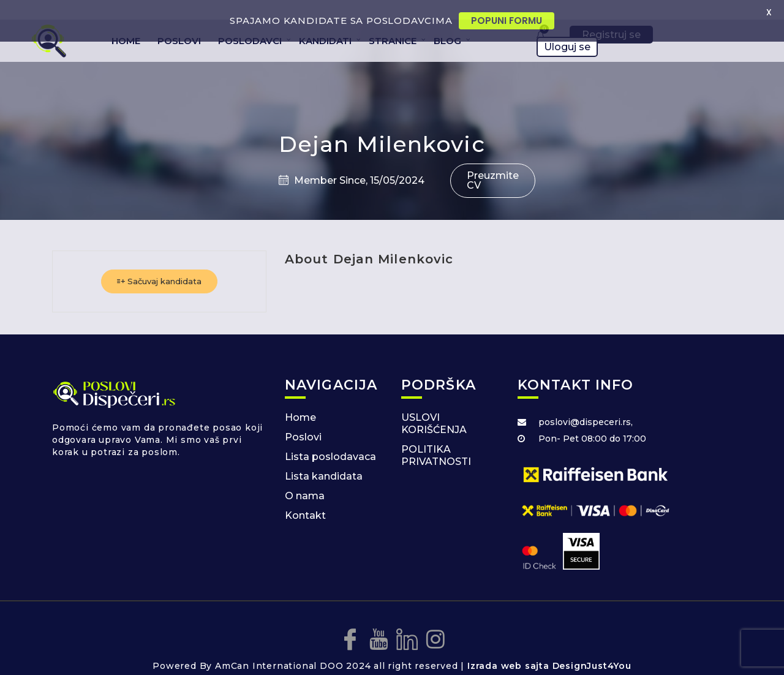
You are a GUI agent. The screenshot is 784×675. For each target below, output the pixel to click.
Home (300, 400)
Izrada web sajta (508, 649)
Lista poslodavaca (330, 439)
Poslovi (303, 419)
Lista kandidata (324, 458)
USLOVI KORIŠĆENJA (434, 406)
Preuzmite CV (493, 163)
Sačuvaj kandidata (159, 263)
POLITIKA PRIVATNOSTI (436, 438)
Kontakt (305, 498)
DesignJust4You (592, 649)
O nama (305, 478)
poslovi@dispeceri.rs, (586, 404)
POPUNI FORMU (507, 21)
